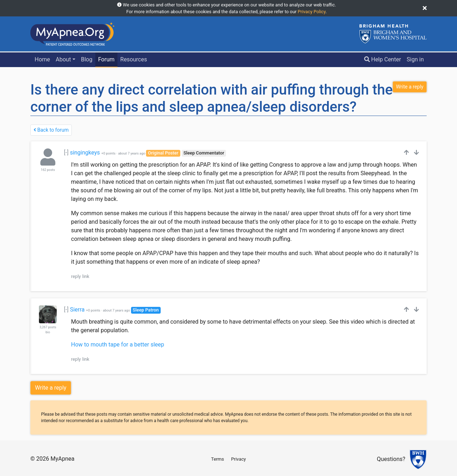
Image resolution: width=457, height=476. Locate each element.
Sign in (415, 59)
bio (48, 332)
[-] (66, 153)
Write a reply (51, 388)
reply (76, 276)
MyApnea (62, 459)
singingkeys (85, 153)
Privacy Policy (312, 12)
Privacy (238, 459)
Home (42, 59)
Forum (106, 59)
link (86, 276)
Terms (217, 459)
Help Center (383, 59)
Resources (134, 59)
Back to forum (51, 130)
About (63, 59)
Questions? (391, 459)
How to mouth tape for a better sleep (118, 345)
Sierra (77, 310)
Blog (87, 59)
